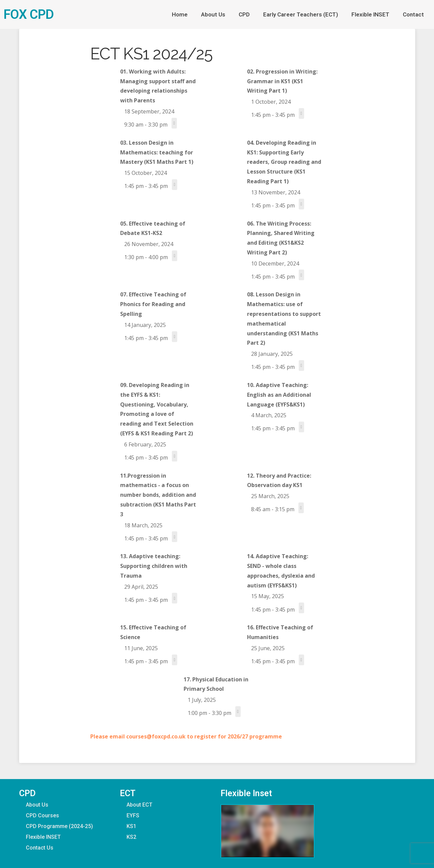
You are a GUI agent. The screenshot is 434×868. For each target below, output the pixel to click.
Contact (413, 14)
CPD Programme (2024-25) (59, 826)
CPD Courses (42, 815)
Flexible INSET (370, 14)
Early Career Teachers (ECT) (301, 14)
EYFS (133, 815)
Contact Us (40, 848)
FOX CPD (29, 14)
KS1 (131, 826)
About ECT (139, 805)
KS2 (131, 837)
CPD (244, 14)
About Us (213, 14)
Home (180, 14)
